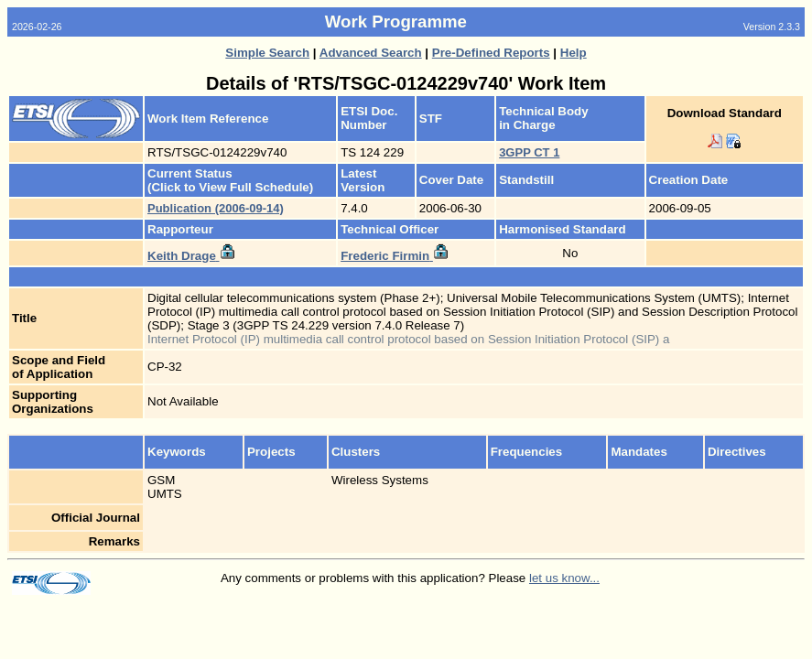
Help (574, 53)
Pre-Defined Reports (491, 53)
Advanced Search (371, 53)
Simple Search (267, 53)
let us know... (564, 578)
